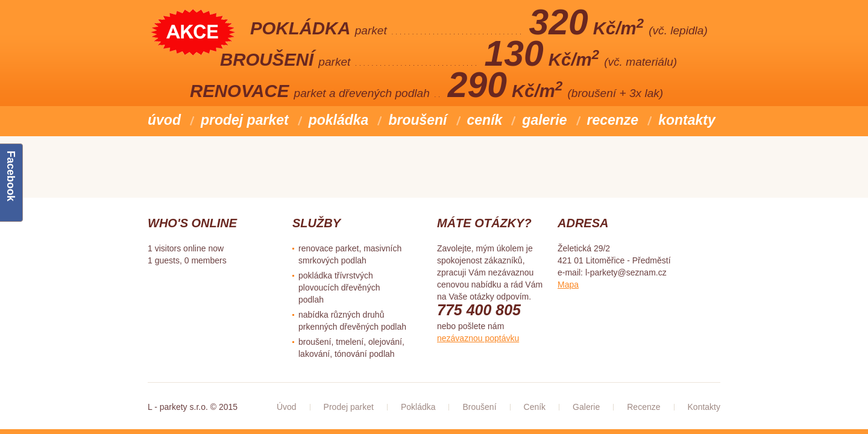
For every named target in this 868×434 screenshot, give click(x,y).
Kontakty (687, 120)
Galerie (544, 120)
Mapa (568, 285)
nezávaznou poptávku (478, 338)
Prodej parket (245, 120)
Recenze (613, 120)
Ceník (485, 120)
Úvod (164, 120)
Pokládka (339, 120)
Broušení (417, 120)
